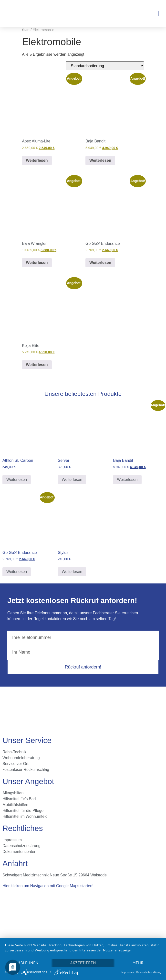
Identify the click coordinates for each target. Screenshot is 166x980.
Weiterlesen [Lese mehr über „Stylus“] (72, 572)
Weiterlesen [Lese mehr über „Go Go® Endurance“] (100, 263)
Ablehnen (28, 963)
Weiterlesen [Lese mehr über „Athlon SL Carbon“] (17, 479)
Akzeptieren (83, 963)
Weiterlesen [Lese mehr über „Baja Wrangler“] (37, 263)
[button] (158, 13)
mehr (138, 963)
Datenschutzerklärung (149, 972)
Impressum (128, 972)
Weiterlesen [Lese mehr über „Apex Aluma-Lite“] (37, 160)
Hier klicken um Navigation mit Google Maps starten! (48, 886)
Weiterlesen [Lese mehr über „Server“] (72, 479)
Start (26, 30)
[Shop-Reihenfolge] (105, 66)
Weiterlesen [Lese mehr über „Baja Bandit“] (100, 160)
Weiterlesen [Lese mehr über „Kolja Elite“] (37, 365)
